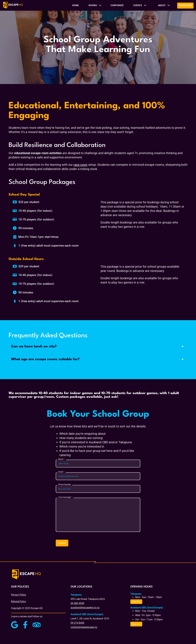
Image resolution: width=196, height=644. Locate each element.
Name (61, 459)
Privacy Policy (19, 595)
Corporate (117, 6)
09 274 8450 (77, 623)
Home (75, 6)
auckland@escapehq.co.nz (85, 608)
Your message (64, 497)
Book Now (185, 6)
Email (61, 472)
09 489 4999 (77, 603)
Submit (62, 543)
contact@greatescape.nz (84, 627)
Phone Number (65, 485)
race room (80, 165)
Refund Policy (19, 601)
